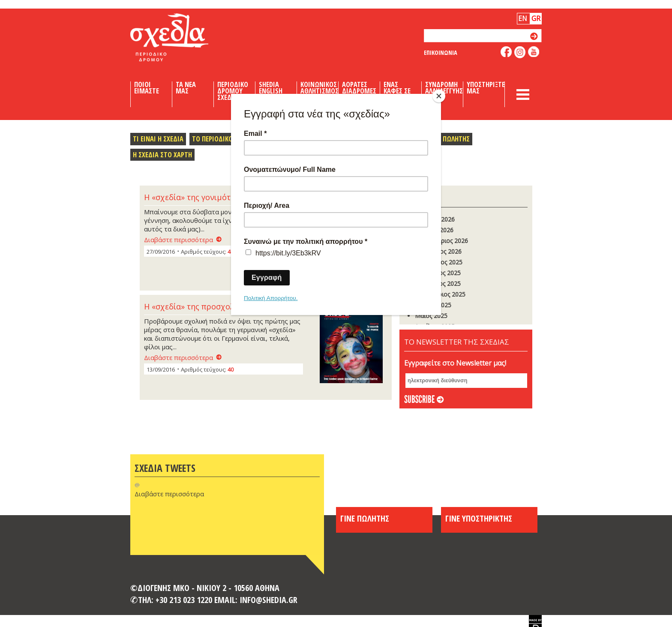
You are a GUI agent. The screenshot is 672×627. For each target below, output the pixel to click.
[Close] (439, 96)
